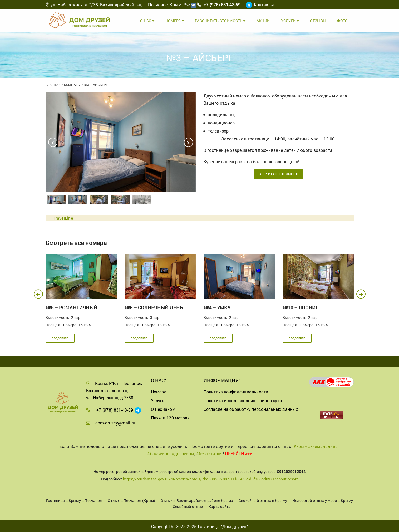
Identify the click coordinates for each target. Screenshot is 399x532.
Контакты (264, 5)
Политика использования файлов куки (243, 400)
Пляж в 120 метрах (170, 417)
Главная (53, 84)
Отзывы (319, 20)
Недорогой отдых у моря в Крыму (323, 500)
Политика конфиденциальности (236, 391)
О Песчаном (163, 409)
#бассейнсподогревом (171, 453)
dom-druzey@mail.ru (115, 422)
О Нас (151, 20)
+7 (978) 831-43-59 (222, 5)
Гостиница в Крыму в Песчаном (74, 500)
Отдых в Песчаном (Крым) (131, 500)
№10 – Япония (301, 307)
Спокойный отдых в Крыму (263, 500)
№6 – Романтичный (72, 307)
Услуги (292, 20)
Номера (178, 20)
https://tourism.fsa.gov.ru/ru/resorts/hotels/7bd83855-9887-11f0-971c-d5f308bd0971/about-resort (210, 478)
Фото (343, 20)
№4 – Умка (217, 307)
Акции (265, 20)
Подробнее (60, 337)
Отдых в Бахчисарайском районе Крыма (197, 500)
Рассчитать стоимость (223, 20)
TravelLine (63, 218)
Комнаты (72, 84)
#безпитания (210, 453)
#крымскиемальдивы (316, 445)
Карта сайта (220, 506)
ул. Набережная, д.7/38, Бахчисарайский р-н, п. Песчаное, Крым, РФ (120, 5)
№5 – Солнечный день (154, 307)
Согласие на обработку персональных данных (251, 409)
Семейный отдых (188, 506)
